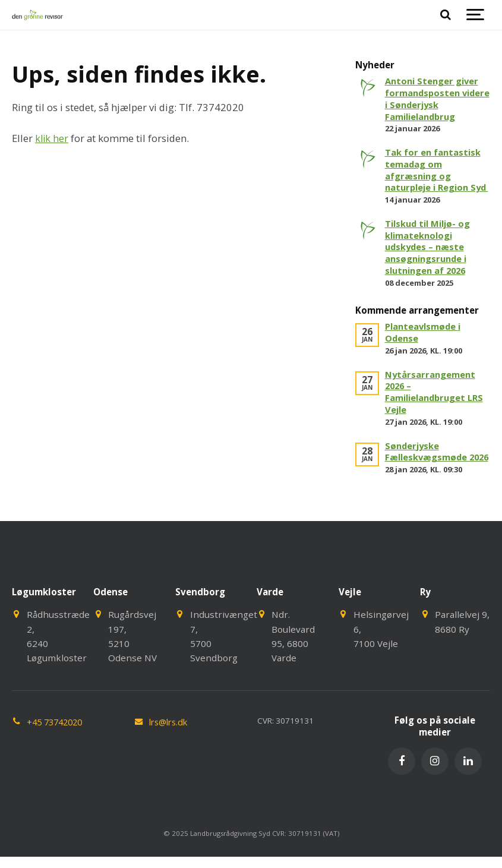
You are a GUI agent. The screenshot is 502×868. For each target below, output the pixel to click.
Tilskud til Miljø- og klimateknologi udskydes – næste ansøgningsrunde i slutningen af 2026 (430, 259)
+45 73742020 (57, 746)
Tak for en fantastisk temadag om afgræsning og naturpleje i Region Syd (434, 176)
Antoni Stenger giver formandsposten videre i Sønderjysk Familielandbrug (433, 98)
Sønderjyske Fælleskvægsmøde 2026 (427, 469)
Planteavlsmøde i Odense (424, 344)
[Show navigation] (475, 15)
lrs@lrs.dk (171, 746)
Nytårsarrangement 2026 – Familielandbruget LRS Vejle (436, 403)
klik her (52, 138)
